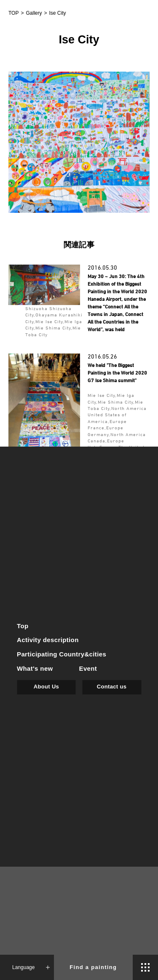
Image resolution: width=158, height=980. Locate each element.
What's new (35, 668)
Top (23, 626)
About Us (46, 687)
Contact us (112, 687)
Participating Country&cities (62, 655)
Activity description (48, 640)
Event (88, 668)
